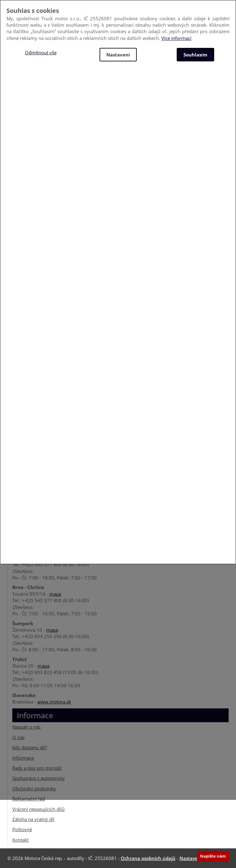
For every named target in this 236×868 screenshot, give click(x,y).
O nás (18, 737)
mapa (55, 594)
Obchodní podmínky (34, 789)
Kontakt (20, 840)
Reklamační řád (29, 799)
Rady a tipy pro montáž (37, 768)
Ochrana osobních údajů (148, 858)
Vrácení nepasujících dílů (38, 809)
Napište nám (213, 856)
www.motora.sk (54, 702)
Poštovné (22, 829)
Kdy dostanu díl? (30, 747)
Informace (23, 758)
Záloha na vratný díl (33, 819)
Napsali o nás (26, 727)
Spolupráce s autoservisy (39, 778)
